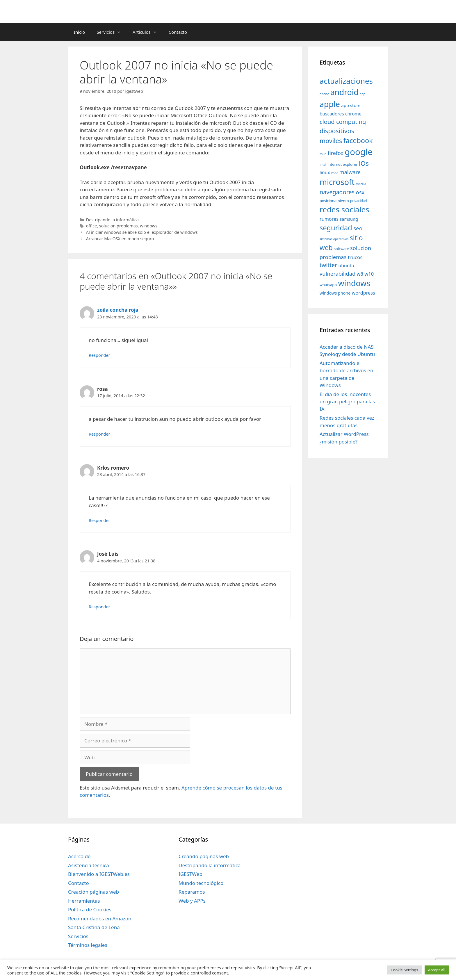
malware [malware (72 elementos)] (350, 172)
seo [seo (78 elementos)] (358, 228)
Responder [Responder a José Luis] (99, 607)
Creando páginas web (204, 856)
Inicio (79, 32)
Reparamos (192, 892)
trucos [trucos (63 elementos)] (355, 257)
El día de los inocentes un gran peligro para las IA (347, 402)
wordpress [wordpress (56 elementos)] (364, 293)
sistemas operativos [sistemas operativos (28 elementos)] (334, 239)
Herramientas (84, 901)
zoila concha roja (118, 310)
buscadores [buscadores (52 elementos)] (332, 114)
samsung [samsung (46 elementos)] (349, 219)
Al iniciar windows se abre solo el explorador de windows (142, 232)
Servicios (112, 32)
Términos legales (88, 945)
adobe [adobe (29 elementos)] (324, 94)
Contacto (178, 32)
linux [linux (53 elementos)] (325, 172)
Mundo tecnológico (201, 883)
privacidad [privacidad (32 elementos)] (358, 201)
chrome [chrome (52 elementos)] (353, 114)
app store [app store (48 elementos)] (351, 105)
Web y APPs (192, 901)
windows (149, 226)
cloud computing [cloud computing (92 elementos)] (343, 122)
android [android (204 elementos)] (344, 92)
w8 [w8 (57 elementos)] (360, 274)
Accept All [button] (437, 970)
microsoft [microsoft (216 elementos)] (337, 182)
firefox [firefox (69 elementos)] (336, 153)
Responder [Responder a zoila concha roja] (99, 355)
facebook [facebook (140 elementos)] (358, 140)
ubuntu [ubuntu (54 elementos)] (346, 266)
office (91, 226)
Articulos (148, 32)
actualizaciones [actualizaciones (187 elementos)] (346, 81)
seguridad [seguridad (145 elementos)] (336, 228)
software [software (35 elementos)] (341, 249)
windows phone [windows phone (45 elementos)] (335, 293)
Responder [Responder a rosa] (99, 434)
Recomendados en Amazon (100, 918)
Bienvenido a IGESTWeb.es (99, 874)
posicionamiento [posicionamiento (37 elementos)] (334, 201)
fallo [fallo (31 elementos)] (323, 154)
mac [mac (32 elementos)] (335, 173)
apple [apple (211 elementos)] (330, 104)
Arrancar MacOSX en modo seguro (120, 239)
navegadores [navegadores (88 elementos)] (337, 192)
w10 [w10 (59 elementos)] (369, 274)
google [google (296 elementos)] (359, 152)
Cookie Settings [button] (404, 970)
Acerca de (79, 856)
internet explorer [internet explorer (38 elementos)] (343, 164)
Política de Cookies (90, 909)
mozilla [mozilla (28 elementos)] (361, 184)
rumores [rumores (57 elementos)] (329, 219)
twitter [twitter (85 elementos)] (328, 265)
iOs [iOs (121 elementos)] (364, 163)
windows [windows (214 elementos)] (354, 283)
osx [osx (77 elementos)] (360, 192)
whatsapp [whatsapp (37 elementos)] (328, 285)
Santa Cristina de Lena (94, 927)
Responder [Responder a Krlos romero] (99, 520)
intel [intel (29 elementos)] (323, 164)
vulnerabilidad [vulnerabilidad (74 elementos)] (337, 273)
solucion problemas (119, 226)
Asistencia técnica (89, 865)
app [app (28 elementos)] (363, 94)
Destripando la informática (112, 220)
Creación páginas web (93, 892)
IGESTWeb (190, 874)
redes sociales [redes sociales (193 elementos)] (344, 209)
